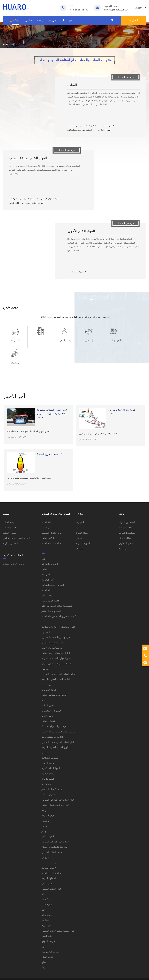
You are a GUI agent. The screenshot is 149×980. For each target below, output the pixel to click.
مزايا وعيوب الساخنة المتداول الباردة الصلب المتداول (56, 618)
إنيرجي (86, 340)
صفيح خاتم (47, 882)
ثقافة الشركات (49, 667)
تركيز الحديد (29, 199)
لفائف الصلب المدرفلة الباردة (56, 657)
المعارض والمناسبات (52, 688)
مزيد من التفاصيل (126, 77)
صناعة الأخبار (48, 762)
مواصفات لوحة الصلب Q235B (56, 631)
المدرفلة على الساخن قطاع (55, 825)
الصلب (72, 85)
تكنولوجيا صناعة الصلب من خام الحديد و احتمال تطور (57, 586)
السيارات (15, 340)
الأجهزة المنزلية (110, 340)
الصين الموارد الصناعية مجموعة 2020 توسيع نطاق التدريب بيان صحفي (52, 391)
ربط (44, 945)
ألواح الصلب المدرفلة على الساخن (58, 720)
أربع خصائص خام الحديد (53, 625)
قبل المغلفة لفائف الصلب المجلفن (58, 908)
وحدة (40, 22)
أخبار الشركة (48, 557)
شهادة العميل (48, 741)
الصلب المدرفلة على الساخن (80, 130)
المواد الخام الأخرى (81, 231)
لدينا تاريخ (46, 903)
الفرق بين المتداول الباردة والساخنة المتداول (58, 607)
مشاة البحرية (63, 340)
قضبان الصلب (90, 126)
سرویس (52, 22)
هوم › (5, 44)
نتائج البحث (47, 914)
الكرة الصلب (14, 203)
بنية (39, 340)
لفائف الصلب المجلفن (52, 830)
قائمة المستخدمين (50, 578)
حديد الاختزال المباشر (50, 199)
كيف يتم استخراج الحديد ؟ (49, 432)
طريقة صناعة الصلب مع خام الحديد (122, 389)
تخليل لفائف (47, 861)
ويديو (44, 809)
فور (43, 924)
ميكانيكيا (134, 340)
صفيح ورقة (47, 893)
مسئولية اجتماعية (50, 735)
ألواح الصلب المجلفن (52, 866)
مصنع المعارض (49, 840)
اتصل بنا (134, 20)
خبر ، (71, 22)
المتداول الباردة (105, 130)
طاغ (44, 940)
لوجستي (46, 798)
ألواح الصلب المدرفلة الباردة (55, 725)
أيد (62, 22)
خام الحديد (13, 199)
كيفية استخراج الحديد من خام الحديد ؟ (59, 597)
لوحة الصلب (72, 126)
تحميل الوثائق (48, 683)
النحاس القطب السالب (77, 272)
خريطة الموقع (48, 919)
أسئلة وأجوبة (48, 756)
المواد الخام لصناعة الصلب (28, 158)
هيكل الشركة (48, 793)
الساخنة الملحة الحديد (35, 203)
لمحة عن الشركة (50, 542)
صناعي (29, 22)
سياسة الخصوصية (50, 929)
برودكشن (15, 22)
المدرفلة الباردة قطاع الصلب (55, 783)
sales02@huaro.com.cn (116, 8)
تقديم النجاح (47, 935)
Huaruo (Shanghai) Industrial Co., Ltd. (35, 960)
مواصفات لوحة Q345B (53, 714)
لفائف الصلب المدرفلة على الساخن (59, 652)
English (140, 8)
